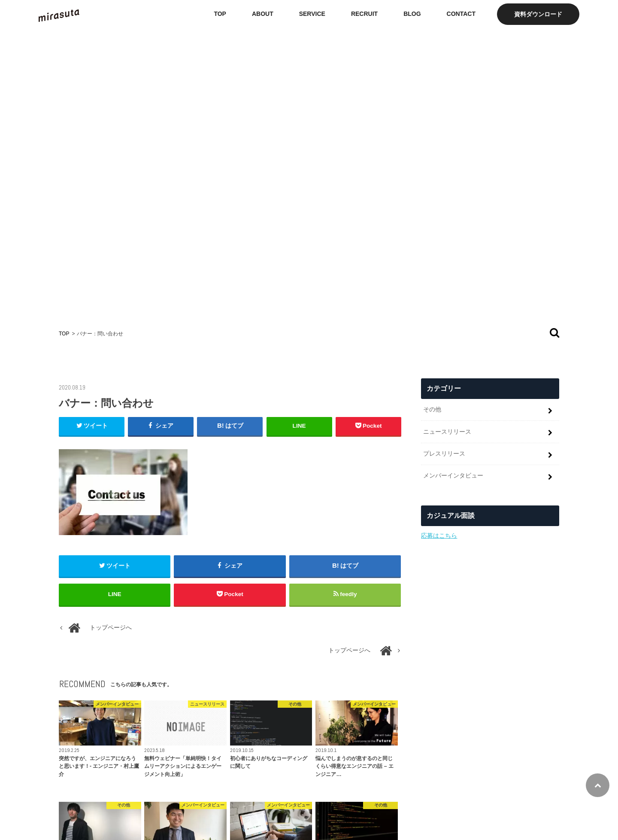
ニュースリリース (447, 432)
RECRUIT (364, 14)
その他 (432, 409)
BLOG (412, 14)
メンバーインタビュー (453, 475)
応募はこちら (439, 536)
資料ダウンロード (538, 14)
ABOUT (263, 14)
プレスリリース (444, 453)
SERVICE (312, 14)
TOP (220, 14)
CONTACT (461, 14)
